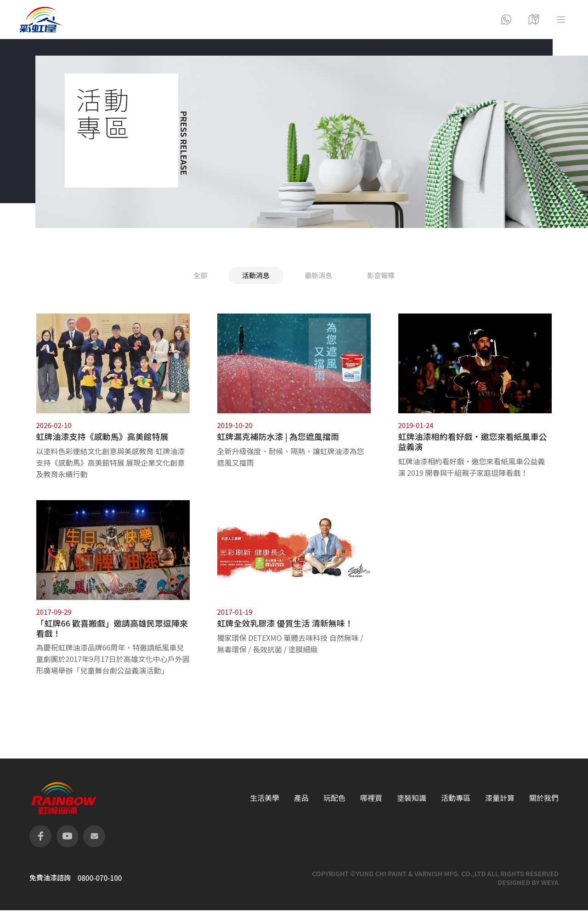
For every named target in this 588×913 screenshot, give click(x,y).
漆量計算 (500, 798)
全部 (200, 275)
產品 (301, 798)
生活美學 (265, 798)
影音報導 (381, 275)
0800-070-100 (100, 878)
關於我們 (544, 798)
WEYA (550, 882)
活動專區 (456, 798)
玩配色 (334, 798)
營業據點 (534, 20)
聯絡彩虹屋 (506, 20)
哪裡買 (371, 798)
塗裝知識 (412, 798)
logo (40, 20)
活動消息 (256, 275)
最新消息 (318, 275)
